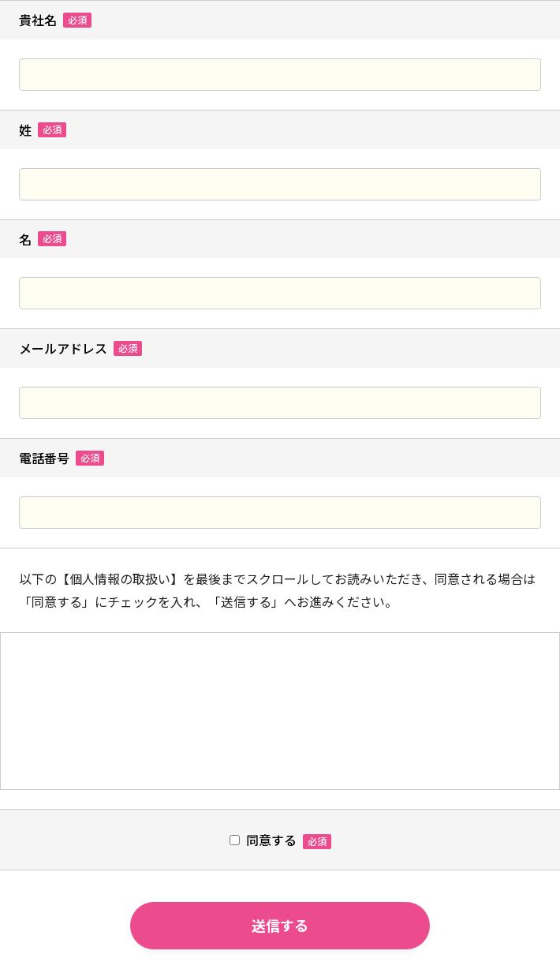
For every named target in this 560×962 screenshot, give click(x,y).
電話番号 (62, 458)
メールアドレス (80, 348)
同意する (271, 840)
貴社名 (55, 20)
